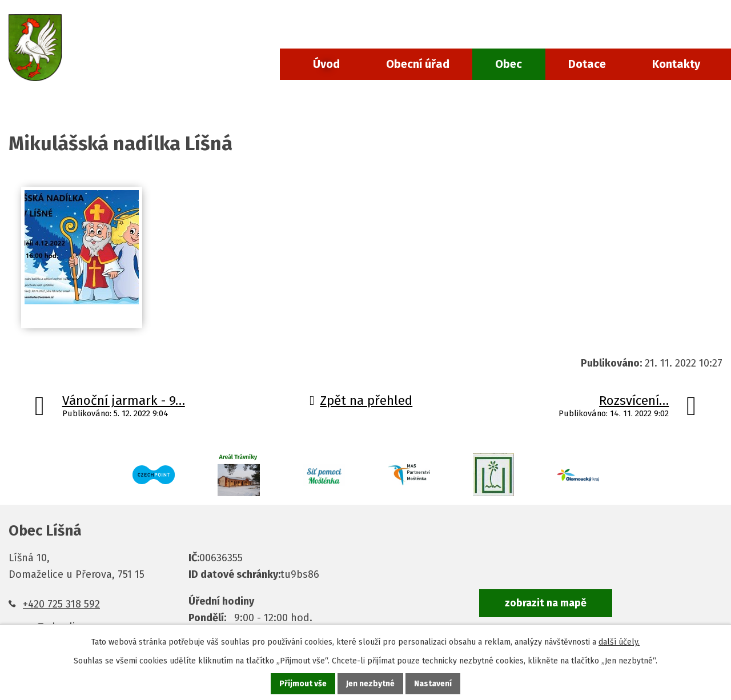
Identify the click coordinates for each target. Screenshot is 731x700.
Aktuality (106, 106)
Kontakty (676, 64)
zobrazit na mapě (546, 603)
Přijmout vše (303, 684)
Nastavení (433, 684)
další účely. (619, 642)
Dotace (587, 64)
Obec (509, 64)
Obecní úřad (418, 64)
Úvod (326, 64)
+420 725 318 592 (61, 604)
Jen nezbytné (370, 684)
